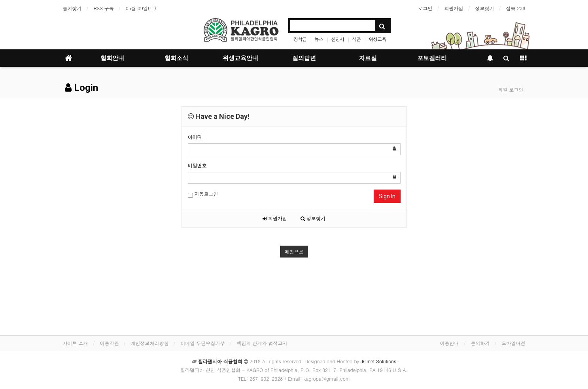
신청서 (337, 39)
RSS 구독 (104, 8)
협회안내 (112, 58)
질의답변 (304, 58)
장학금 (300, 39)
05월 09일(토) (141, 8)
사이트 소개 (76, 343)
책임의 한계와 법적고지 (262, 343)
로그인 (425, 8)
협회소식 (176, 58)
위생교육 (377, 39)
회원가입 (454, 8)
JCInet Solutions (378, 361)
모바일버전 (514, 343)
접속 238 (516, 8)
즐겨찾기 (72, 8)
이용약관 (110, 343)
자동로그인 (203, 194)
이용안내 (450, 343)
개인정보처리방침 (150, 343)
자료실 (368, 58)
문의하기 (480, 343)
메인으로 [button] (294, 251)
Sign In (387, 196)
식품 (356, 39)
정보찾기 (485, 8)
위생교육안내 (240, 58)
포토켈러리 (432, 58)
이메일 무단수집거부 (203, 343)
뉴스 (319, 39)
